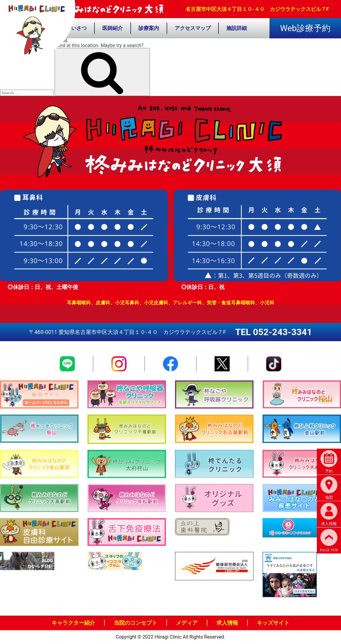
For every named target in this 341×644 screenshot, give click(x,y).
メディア (187, 623)
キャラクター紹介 (73, 623)
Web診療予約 (305, 28)
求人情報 (227, 623)
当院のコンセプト (135, 623)
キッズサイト (273, 623)
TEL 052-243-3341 (274, 332)
